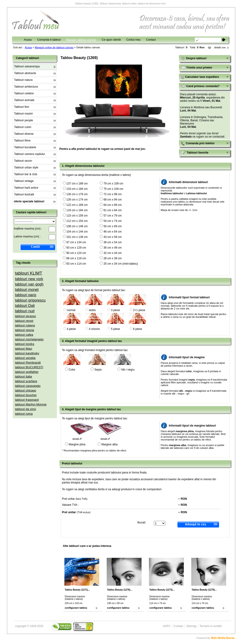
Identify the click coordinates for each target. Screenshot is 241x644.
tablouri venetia (25, 358)
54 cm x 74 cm (112, 221)
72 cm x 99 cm (112, 194)
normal (71, 310)
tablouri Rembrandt (28, 363)
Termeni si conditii (210, 626)
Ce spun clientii (111, 40)
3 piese (116, 310)
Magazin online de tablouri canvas (54, 47)
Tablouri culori (23, 127)
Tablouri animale (24, 100)
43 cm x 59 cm (112, 237)
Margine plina (77, 444)
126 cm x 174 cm (77, 200)
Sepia (98, 370)
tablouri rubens (25, 325)
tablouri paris (26, 295)
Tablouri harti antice (26, 188)
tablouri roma (24, 414)
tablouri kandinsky (27, 353)
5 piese (116, 329)
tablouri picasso (26, 316)
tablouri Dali (25, 306)
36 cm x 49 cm (112, 248)
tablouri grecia (25, 330)
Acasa (28, 40)
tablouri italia (24, 376)
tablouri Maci (24, 349)
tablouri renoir (24, 321)
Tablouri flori (22, 107)
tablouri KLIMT (29, 273)
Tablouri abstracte (25, 73)
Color (72, 370)
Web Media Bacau (223, 638)
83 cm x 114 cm (76, 264)
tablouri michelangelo (29, 339)
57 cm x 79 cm (112, 216)
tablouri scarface (26, 381)
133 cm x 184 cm (77, 189)
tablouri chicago (26, 390)
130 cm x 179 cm (77, 194)
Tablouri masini (23, 114)
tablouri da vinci (26, 409)
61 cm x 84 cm (112, 210)
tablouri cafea (24, 335)
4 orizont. (95, 329)
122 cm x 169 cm (77, 205)
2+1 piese (139, 310)
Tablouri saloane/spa (27, 66)
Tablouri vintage (24, 181)
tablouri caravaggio (28, 386)
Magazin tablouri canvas (81, 40)
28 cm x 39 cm (112, 258)
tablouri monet (27, 290)
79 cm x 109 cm (113, 184)
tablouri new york (29, 279)
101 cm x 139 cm (77, 237)
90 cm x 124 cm (76, 253)
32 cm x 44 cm (112, 253)
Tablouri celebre (24, 93)
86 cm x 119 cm (76, 258)
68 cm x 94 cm (112, 200)
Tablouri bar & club (26, 174)
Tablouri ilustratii (24, 194)
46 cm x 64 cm (112, 232)
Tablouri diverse (24, 134)
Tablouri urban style (26, 168)
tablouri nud (25, 311)
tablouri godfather (27, 372)
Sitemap (191, 626)
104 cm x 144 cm (77, 232)
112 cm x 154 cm (77, 221)
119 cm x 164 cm (77, 210)
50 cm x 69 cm (112, 226)
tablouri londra (25, 344)
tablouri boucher (26, 395)
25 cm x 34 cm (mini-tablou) (121, 264)
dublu (92, 310)
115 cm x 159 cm (77, 216)
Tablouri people (24, 120)
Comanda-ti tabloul (49, 40)
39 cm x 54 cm (112, 242)
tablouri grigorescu (30, 300)
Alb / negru (128, 370)
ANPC (167, 626)
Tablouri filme (22, 141)
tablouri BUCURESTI (29, 367)
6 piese (138, 329)
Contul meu (133, 40)
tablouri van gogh (29, 284)
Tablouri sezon (23, 161)
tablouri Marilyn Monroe (31, 404)
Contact (151, 40)
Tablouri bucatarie (25, 147)
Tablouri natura (23, 80)
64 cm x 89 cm (112, 205)
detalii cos (220, 47)
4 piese (71, 329)
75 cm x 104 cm (113, 189)
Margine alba (109, 444)
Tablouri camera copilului (30, 154)
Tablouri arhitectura (26, 87)
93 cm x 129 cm (76, 248)
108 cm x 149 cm (77, 226)
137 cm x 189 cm (77, 184)
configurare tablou (76, 608)
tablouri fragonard (27, 400)
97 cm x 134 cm (76, 242)
